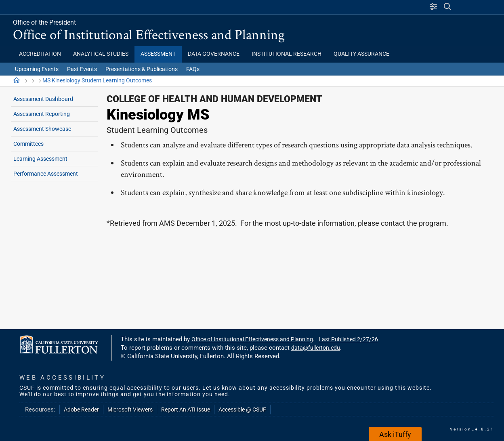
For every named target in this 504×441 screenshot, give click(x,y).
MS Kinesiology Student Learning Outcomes (97, 81)
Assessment (158, 54)
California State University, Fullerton (80, 7)
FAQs (193, 69)
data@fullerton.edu (316, 348)
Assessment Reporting (42, 114)
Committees (28, 144)
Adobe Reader (81, 409)
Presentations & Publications (142, 69)
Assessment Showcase (42, 129)
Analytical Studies (101, 54)
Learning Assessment (40, 159)
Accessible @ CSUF (242, 409)
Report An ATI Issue (186, 409)
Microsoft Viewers (130, 409)
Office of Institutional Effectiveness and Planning (149, 34)
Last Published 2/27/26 (348, 339)
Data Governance (214, 54)
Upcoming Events (37, 69)
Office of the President (44, 22)
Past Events (82, 69)
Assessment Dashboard (43, 99)
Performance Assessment (46, 174)
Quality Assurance (361, 54)
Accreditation (40, 54)
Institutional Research (287, 54)
